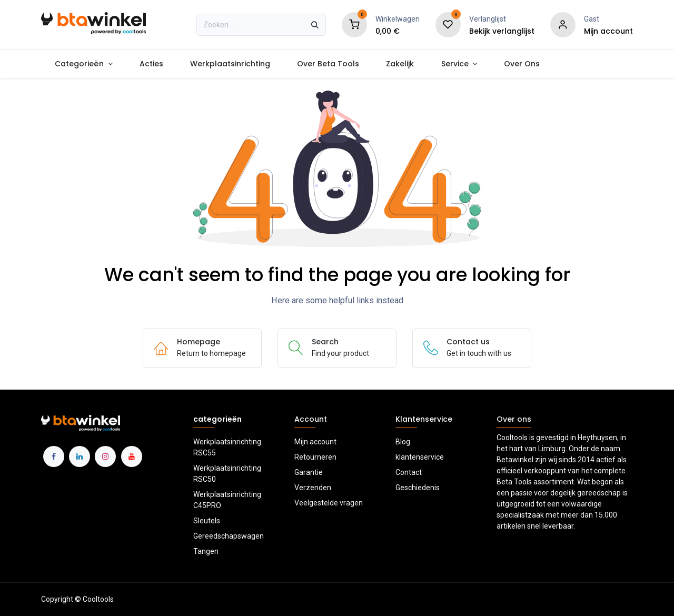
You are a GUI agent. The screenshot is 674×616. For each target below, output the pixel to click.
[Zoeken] (315, 25)
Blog (403, 442)
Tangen (206, 551)
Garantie (309, 472)
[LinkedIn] (80, 456)
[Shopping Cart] (354, 24)
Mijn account (315, 442)
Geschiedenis (418, 488)
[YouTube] (132, 456)
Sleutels (207, 521)
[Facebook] (54, 456)
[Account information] (563, 24)
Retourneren (315, 457)
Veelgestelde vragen (329, 503)
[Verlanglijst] (448, 24)
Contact (409, 472)
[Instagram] (105, 456)
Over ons (514, 419)
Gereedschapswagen (229, 536)
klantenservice (420, 457)
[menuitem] (83, 64)
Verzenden (313, 488)
